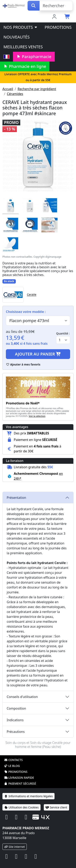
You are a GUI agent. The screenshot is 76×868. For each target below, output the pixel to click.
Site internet (15, 847)
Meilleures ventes (23, 47)
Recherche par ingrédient (37, 89)
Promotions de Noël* (23, 403)
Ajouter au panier (38, 354)
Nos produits (21, 27)
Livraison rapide (19, 778)
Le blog (12, 766)
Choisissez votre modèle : (26, 312)
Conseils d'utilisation (22, 697)
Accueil (8, 89)
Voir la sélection (37, 416)
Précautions (16, 732)
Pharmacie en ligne (25, 66)
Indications (15, 720)
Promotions (58, 27)
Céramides (15, 94)
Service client (56, 807)
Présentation (16, 498)
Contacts (13, 760)
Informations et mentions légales (28, 796)
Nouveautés (17, 37)
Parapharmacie (34, 57)
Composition (16, 708)
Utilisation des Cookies (21, 807)
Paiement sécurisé (20, 784)
